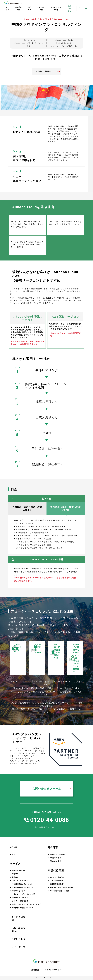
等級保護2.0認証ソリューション (24, 908)
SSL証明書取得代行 (57, 884)
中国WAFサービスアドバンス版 (23, 894)
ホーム (15, 854)
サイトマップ (18, 947)
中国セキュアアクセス (20, 898)
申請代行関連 (19, 8)
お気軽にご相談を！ (44, 71)
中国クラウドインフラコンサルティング (26, 904)
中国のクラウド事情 (29, 40)
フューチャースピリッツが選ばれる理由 (64, 46)
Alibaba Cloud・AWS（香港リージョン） (29, 43)
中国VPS (15, 874)
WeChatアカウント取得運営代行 (62, 887)
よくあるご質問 (41, 8)
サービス (8, 8)
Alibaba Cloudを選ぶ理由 (64, 40)
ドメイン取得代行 (57, 881)
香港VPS (15, 877)
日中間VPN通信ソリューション (23, 887)
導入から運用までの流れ (64, 43)
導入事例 (30, 8)
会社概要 (35, 970)
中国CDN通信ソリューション (22, 884)
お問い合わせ (70, 8)
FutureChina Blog (56, 8)
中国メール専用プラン (20, 881)
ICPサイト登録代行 (57, 877)
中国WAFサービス (19, 891)
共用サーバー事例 (57, 854)
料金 (29, 46)
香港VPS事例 (56, 861)
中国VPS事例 (56, 858)
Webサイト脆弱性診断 (20, 901)
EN (86, 8)
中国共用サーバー (18, 871)
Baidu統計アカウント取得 (60, 891)
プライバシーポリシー (52, 970)
